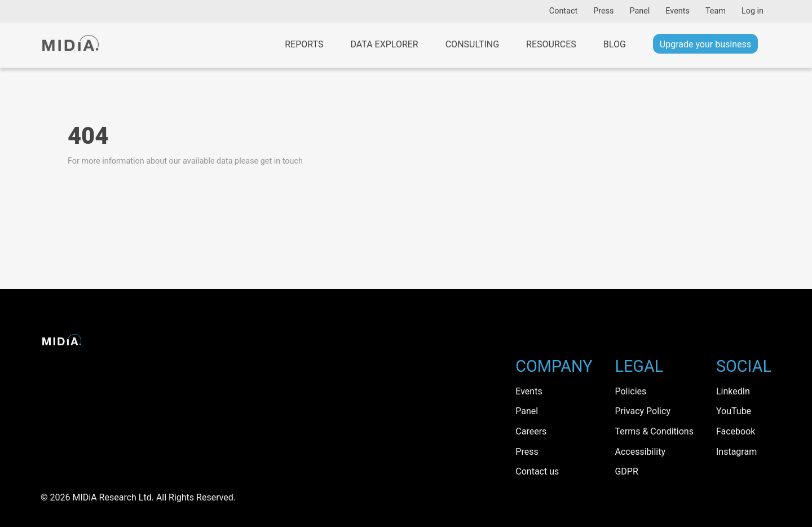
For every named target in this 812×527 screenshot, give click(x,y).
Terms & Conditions (654, 431)
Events (678, 11)
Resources (551, 44)
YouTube (734, 411)
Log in (753, 11)
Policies (630, 391)
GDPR (626, 471)
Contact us (537, 471)
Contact (563, 11)
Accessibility (640, 452)
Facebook (736, 431)
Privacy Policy (643, 411)
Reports (304, 44)
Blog (615, 44)
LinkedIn (733, 391)
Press (603, 11)
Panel (639, 11)
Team (716, 11)
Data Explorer (384, 44)
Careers (531, 431)
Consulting (472, 44)
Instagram (736, 452)
